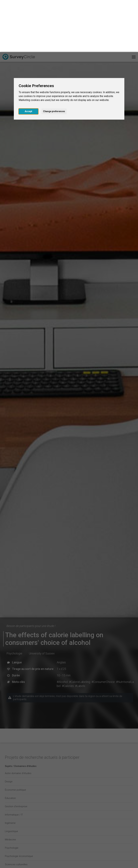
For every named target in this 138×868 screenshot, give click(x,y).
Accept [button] (28, 59)
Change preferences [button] (54, 59)
